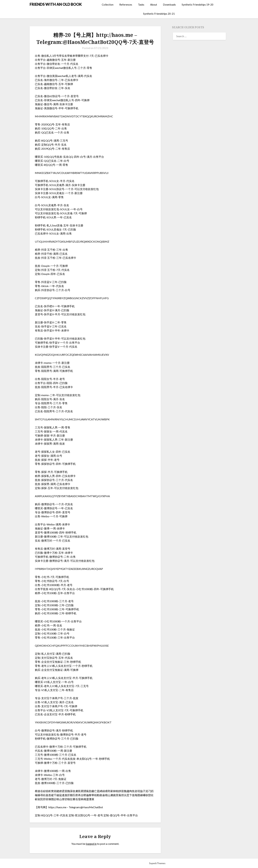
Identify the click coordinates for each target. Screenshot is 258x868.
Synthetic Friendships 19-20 (198, 5)
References (126, 5)
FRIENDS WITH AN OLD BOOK (56, 4)
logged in (91, 844)
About (154, 5)
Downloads (169, 5)
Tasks (141, 5)
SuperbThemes (157, 863)
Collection (108, 5)
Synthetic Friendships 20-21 (159, 14)
